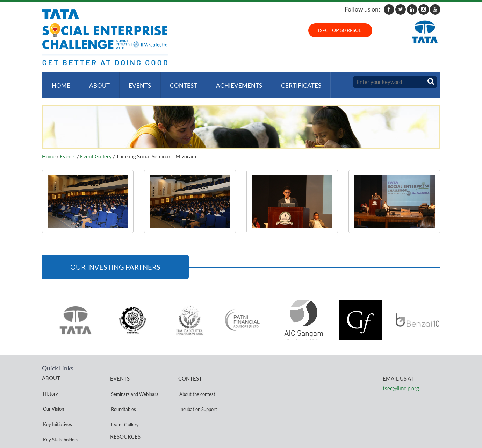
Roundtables (123, 392)
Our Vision (52, 392)
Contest (178, 82)
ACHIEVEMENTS (232, 82)
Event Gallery (96, 150)
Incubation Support (197, 392)
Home (60, 82)
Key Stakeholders (60, 408)
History (49, 383)
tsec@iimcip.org (401, 381)
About (97, 82)
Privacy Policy (124, 421)
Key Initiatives (56, 400)
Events (136, 82)
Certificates (293, 82)
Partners (51, 417)
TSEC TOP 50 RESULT (340, 30)
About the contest (196, 383)
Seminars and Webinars (134, 383)
